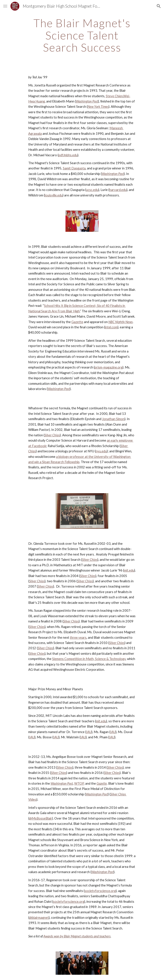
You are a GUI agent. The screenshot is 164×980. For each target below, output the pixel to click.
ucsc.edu (92, 190)
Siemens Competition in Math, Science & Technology (89, 659)
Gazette (77, 322)
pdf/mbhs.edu (68, 155)
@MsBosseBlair (41, 818)
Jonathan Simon (113, 419)
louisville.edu (54, 195)
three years (78, 637)
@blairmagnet (39, 918)
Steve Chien (114, 96)
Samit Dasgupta (74, 168)
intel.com (111, 327)
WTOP (79, 783)
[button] (5, 6)
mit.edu (129, 570)
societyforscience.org (100, 891)
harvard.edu (118, 190)
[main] (82, 35)
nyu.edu (101, 451)
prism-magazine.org (109, 367)
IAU (89, 732)
